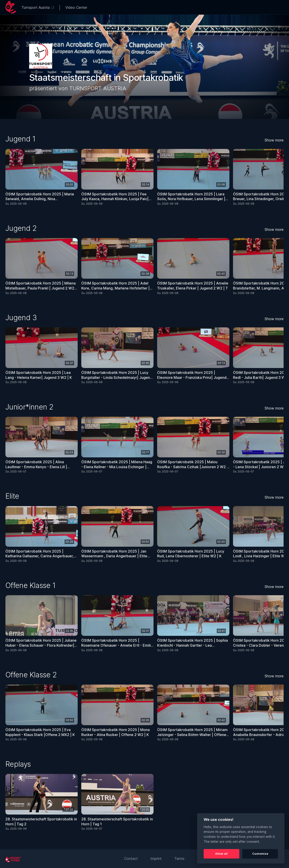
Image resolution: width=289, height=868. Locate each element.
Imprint (156, 859)
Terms (179, 859)
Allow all (221, 854)
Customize (260, 854)
